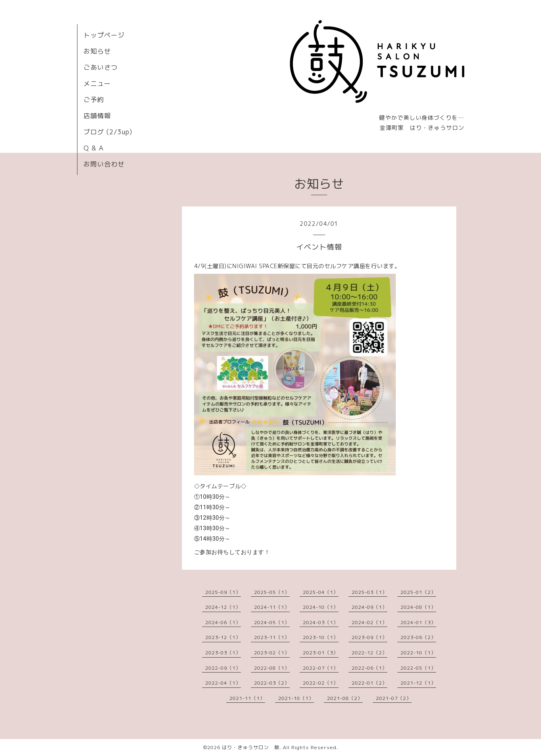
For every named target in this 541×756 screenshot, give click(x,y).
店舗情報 (97, 116)
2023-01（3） (321, 653)
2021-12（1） (418, 683)
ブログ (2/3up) (108, 132)
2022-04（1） (223, 683)
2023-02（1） (272, 653)
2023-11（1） (272, 637)
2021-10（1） (296, 698)
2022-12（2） (370, 653)
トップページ (104, 35)
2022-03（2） (272, 683)
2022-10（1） (418, 653)
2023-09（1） (370, 637)
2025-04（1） (321, 592)
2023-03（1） (223, 653)
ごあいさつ (101, 67)
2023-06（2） (418, 637)
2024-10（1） (321, 607)
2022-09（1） (223, 668)
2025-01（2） (418, 592)
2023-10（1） (321, 637)
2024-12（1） (223, 607)
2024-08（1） (418, 607)
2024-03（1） (321, 622)
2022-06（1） (370, 668)
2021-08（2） (345, 698)
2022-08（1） (272, 668)
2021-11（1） (247, 698)
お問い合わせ (104, 164)
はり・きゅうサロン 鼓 (251, 747)
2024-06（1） (223, 622)
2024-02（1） (370, 622)
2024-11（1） (272, 607)
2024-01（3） (418, 622)
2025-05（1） (272, 592)
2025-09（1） (223, 592)
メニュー (97, 83)
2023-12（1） (223, 637)
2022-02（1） (321, 683)
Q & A (94, 148)
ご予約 (94, 100)
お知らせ (97, 51)
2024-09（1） (370, 607)
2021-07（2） (394, 698)
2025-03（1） (370, 592)
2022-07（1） (321, 668)
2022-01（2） (370, 683)
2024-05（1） (272, 622)
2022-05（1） (418, 668)
